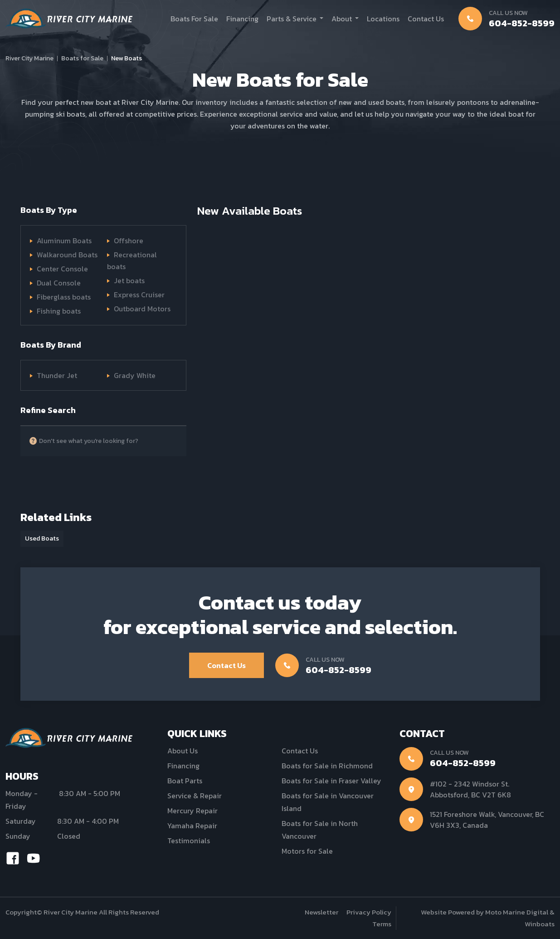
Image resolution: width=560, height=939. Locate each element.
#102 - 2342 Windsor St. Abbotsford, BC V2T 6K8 (470, 789)
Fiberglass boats (64, 297)
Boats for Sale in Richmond (327, 766)
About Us (183, 751)
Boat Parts (185, 781)
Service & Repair (195, 796)
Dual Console (59, 283)
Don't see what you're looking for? (89, 441)
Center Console (62, 269)
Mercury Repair (192, 811)
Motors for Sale (307, 851)
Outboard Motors (142, 309)
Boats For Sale (194, 19)
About (342, 19)
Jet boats (129, 280)
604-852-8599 (522, 23)
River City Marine (29, 58)
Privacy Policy (369, 912)
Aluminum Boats (64, 241)
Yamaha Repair (192, 826)
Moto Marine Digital (517, 912)
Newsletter (321, 912)
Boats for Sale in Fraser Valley (331, 781)
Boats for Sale (82, 58)
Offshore (129, 241)
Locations (383, 19)
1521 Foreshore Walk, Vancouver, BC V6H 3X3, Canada (487, 820)
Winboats (540, 924)
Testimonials (189, 841)
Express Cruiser (139, 295)
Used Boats (42, 538)
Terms (382, 924)
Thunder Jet (57, 375)
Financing (242, 19)
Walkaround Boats (67, 255)
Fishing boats (59, 311)
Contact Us (426, 19)
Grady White (135, 375)
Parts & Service (292, 19)
